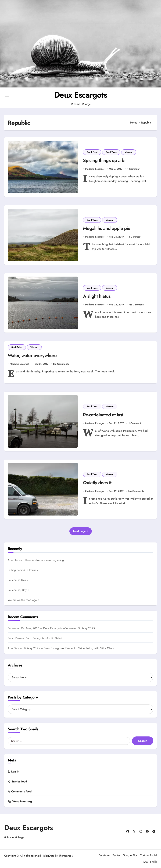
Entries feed (19, 782)
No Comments (137, 305)
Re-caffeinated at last (103, 415)
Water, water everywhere (33, 356)
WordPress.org (22, 802)
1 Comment (133, 169)
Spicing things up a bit (105, 160)
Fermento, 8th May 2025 (80, 628)
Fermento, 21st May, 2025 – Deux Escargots (35, 628)
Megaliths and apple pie (107, 228)
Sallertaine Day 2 (18, 580)
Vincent (129, 152)
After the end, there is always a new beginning (36, 560)
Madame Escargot (95, 169)
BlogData (49, 856)
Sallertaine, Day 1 (18, 590)
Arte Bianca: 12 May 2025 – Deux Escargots (35, 648)
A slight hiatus (97, 296)
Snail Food (92, 152)
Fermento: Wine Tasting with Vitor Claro (90, 648)
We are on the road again (23, 600)
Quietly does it (97, 483)
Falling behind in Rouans (23, 570)
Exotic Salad (55, 638)
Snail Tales (111, 152)
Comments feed (21, 792)
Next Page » (81, 531)
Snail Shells (150, 862)
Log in (15, 772)
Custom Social (148, 855)
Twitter (116, 855)
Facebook (104, 855)
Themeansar (65, 856)
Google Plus (130, 855)
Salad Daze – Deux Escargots (26, 638)
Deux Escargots (81, 95)
